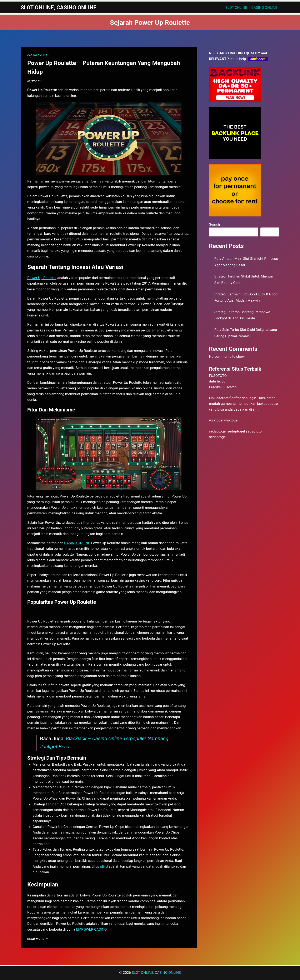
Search (214, 224)
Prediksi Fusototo (223, 387)
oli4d (104, 866)
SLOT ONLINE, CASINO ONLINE (156, 972)
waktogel (216, 420)
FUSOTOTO (218, 376)
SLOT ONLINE (236, 7)
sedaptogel (218, 431)
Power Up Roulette (42, 278)
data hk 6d (217, 381)
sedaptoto (254, 431)
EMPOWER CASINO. (92, 929)
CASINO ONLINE (264, 7)
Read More (38, 939)
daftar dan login (244, 398)
